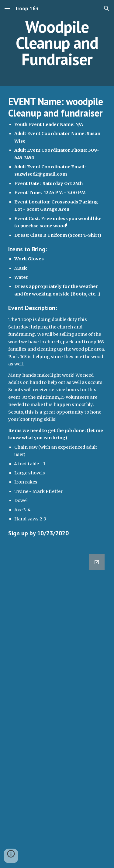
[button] (7, 8)
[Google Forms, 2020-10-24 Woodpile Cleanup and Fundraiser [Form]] (57, 708)
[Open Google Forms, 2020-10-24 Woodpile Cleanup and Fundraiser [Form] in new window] (97, 562)
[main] (57, 43)
